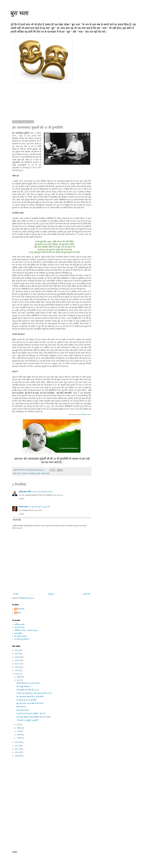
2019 (17, 657)
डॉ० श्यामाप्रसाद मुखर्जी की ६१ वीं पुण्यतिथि (30, 697)
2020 (17, 654)
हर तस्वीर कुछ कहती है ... (22, 639)
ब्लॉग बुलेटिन (18, 633)
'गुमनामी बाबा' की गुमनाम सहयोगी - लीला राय (31, 714)
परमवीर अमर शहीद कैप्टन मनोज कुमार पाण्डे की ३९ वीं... (35, 693)
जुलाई (19, 677)
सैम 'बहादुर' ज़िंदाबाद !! (24, 687)
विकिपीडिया (83, 415)
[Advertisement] (52, 782)
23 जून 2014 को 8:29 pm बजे (42, 492)
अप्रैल (19, 728)
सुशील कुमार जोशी (25, 492)
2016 (17, 667)
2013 (17, 742)
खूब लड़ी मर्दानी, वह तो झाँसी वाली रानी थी (30, 703)
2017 (17, 664)
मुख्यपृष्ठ (51, 594)
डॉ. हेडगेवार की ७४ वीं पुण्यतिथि (26, 700)
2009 (17, 756)
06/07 (19, 473)
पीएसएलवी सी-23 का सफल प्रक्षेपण (28, 683)
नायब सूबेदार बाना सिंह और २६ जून (28, 690)
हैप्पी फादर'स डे (21, 707)
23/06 (24, 473)
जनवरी (19, 738)
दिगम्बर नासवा (24, 507)
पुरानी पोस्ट (87, 594)
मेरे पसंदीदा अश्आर (21, 636)
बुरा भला (19, 13)
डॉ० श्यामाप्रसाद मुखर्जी (33, 473)
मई (18, 725)
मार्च (18, 731)
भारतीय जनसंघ (45, 473)
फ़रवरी (19, 735)
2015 (17, 671)
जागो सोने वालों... (20, 628)
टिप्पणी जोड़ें (17, 520)
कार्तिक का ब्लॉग (20, 624)
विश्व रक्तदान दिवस (23, 710)
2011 (17, 749)
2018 (17, 660)
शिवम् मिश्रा (21, 609)
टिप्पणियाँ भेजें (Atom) (27, 598)
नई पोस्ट (16, 594)
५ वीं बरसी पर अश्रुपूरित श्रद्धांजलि (27, 720)
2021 (17, 650)
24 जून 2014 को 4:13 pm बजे (39, 507)
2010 (17, 752)
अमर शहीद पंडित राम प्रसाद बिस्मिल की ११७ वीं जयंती (33, 717)
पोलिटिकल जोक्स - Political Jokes (26, 630)
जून (18, 680)
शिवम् (19, 613)
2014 (17, 674)
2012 (17, 746)
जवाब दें (22, 499)
